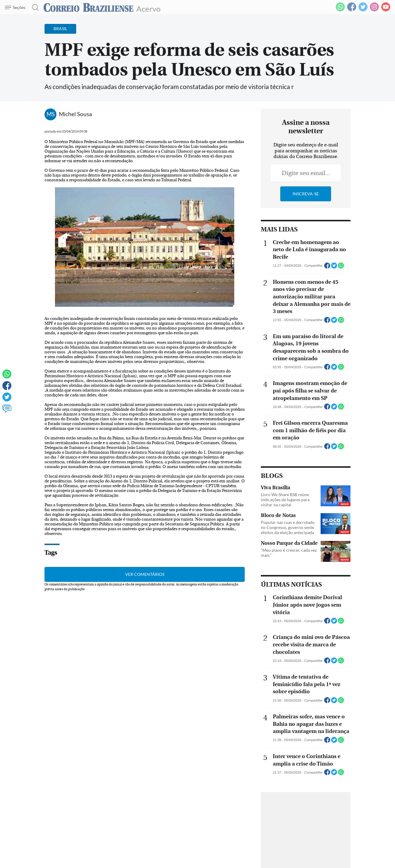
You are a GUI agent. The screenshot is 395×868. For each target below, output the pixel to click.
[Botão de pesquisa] (34, 7)
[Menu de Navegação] (16, 7)
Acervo (148, 8)
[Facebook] (352, 10)
